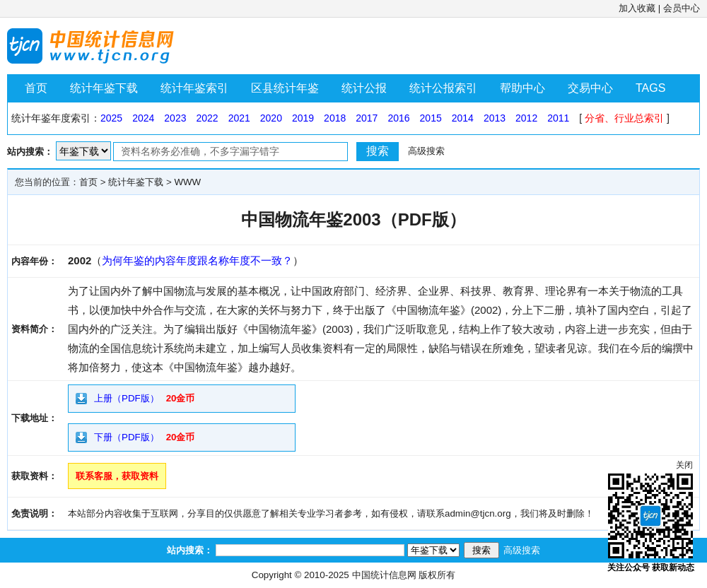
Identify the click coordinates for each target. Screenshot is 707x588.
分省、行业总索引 (624, 118)
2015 (431, 118)
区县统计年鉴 (285, 88)
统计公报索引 (443, 88)
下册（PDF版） (127, 437)
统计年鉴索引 (194, 88)
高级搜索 (426, 151)
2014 (463, 118)
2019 (303, 118)
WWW (187, 182)
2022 (207, 118)
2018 (335, 118)
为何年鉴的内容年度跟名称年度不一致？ (197, 260)
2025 (111, 118)
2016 (398, 118)
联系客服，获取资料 (117, 476)
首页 (36, 88)
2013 (495, 118)
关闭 (684, 465)
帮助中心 (522, 88)
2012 (526, 118)
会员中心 (682, 8)
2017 (367, 118)
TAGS (650, 88)
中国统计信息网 (384, 575)
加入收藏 (637, 8)
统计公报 (364, 88)
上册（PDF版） (127, 398)
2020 (271, 118)
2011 (558, 118)
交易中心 (590, 88)
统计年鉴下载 (104, 88)
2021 (239, 118)
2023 (175, 118)
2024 (143, 118)
